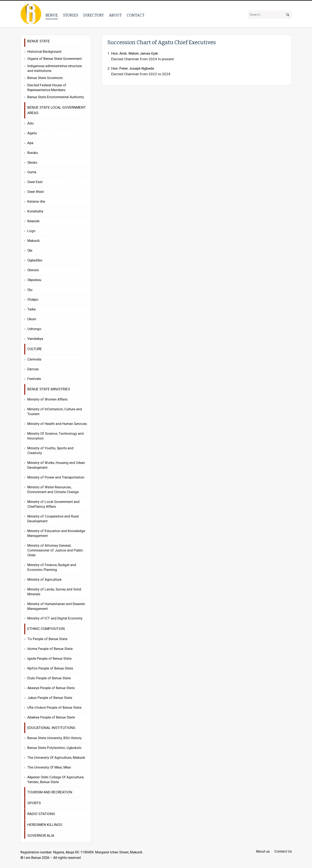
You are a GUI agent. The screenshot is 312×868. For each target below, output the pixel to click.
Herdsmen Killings (45, 825)
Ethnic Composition (46, 629)
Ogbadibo (35, 260)
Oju (30, 290)
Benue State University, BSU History (54, 738)
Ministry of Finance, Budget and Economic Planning (52, 567)
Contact (136, 15)
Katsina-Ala (36, 202)
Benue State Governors (45, 78)
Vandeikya (35, 339)
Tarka (32, 309)
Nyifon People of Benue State (50, 668)
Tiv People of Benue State (47, 639)
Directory (94, 15)
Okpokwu (34, 280)
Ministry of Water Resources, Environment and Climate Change (53, 490)
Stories (71, 15)
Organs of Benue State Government (55, 59)
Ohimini (33, 270)
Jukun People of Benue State (50, 698)
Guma (32, 172)
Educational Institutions (51, 728)
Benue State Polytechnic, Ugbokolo (54, 748)
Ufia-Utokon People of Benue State (54, 708)
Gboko (32, 163)
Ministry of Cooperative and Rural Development (53, 519)
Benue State (39, 41)
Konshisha (35, 211)
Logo (31, 231)
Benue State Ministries (49, 389)
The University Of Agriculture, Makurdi (56, 758)
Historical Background (44, 52)
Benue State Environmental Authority (56, 97)
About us (263, 852)
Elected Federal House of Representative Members (47, 88)
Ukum (32, 319)
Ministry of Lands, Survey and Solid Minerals (54, 592)
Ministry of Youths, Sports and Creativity (50, 451)
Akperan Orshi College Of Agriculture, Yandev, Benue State (56, 780)
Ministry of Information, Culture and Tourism (55, 412)
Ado (31, 123)
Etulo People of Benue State (49, 678)
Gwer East (35, 182)
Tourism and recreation (50, 792)
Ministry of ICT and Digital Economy (55, 618)
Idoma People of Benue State (50, 649)
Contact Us (283, 852)
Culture (35, 349)
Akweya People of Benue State (51, 688)
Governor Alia (41, 836)
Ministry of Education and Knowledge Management (56, 533)
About (115, 15)
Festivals (34, 379)
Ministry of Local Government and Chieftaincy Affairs (53, 504)
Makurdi (33, 241)
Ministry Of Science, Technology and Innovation (56, 436)
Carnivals (34, 359)
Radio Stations (41, 814)
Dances (33, 369)
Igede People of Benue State (49, 659)
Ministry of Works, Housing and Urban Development (56, 465)
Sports (34, 803)
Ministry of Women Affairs (47, 399)
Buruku (33, 153)
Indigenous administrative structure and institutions (55, 69)
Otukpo (33, 300)
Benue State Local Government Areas (57, 110)
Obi (30, 251)
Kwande (33, 221)
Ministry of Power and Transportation (56, 477)
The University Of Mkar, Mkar (49, 768)
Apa (30, 143)
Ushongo (34, 329)
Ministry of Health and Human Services (57, 424)
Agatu (32, 133)
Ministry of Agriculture (44, 580)
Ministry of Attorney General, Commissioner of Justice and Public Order (55, 550)
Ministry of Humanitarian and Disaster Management (56, 606)
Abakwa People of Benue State (51, 717)
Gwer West (36, 192)
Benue (52, 15)
